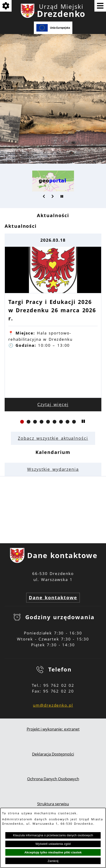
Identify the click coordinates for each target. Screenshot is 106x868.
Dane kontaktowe (53, 598)
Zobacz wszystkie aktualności (53, 438)
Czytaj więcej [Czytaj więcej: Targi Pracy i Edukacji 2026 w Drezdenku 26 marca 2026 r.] (53, 404)
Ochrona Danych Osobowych (53, 779)
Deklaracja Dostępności (53, 754)
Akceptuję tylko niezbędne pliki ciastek (53, 852)
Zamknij (53, 861)
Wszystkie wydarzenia (53, 469)
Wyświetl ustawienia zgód (53, 844)
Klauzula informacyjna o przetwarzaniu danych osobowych (53, 835)
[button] (44, 196)
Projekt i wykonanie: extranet (53, 729)
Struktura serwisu (53, 804)
